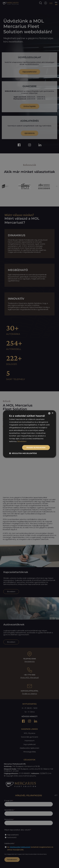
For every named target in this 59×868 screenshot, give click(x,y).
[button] (23, 453)
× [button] (52, 413)
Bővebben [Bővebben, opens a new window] (22, 441)
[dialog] (29, 434)
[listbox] (49, 413)
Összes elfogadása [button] (36, 448)
